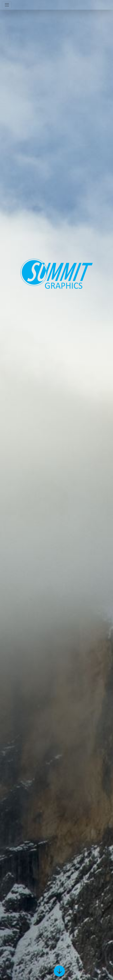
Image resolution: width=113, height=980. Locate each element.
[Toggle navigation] (7, 5)
